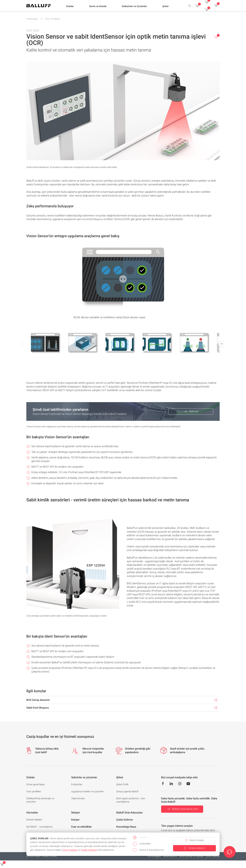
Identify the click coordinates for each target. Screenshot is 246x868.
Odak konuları (78, 798)
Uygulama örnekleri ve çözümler (87, 792)
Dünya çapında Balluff (127, 792)
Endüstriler (77, 784)
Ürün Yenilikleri (53, 19)
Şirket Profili (122, 784)
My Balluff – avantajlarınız (39, 827)
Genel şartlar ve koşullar (191, 856)
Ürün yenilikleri (34, 792)
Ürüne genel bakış (35, 784)
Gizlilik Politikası (89, 850)
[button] (70, 6)
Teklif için (191, 412)
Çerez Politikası (70, 850)
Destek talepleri (34, 820)
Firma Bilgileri (154, 856)
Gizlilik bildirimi (170, 856)
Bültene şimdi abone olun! (182, 809)
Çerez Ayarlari (213, 856)
